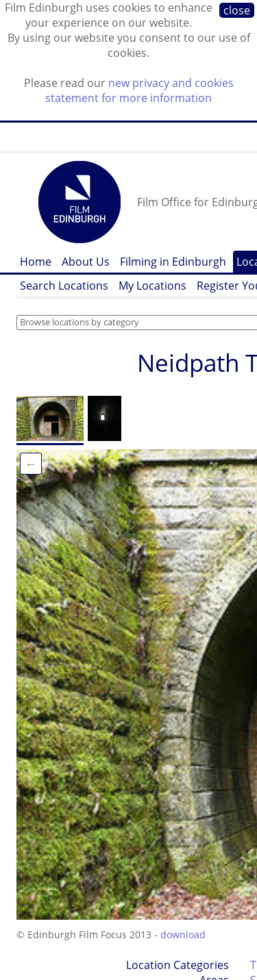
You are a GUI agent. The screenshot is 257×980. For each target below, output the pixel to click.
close (237, 10)
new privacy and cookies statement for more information (139, 90)
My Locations (152, 286)
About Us (86, 262)
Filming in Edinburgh (173, 262)
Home (36, 262)
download (183, 934)
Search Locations (64, 286)
